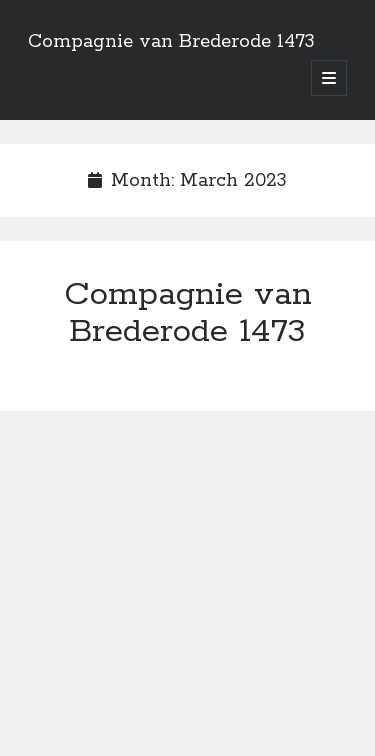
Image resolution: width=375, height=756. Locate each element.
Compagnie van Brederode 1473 (171, 42)
